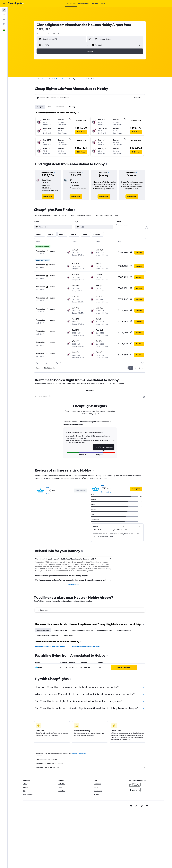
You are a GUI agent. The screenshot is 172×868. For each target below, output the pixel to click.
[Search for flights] (4, 10)
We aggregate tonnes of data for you (91, 763)
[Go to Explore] (4, 24)
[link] (48, 196)
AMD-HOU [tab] (90, 391)
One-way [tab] (72, 107)
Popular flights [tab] (68, 635)
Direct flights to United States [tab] (82, 630)
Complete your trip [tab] (61, 630)
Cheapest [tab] (40, 107)
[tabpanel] (90, 442)
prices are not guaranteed (79, 753)
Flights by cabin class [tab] (105, 630)
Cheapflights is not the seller (91, 759)
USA (52, 79)
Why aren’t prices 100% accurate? (91, 767)
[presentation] (52, 29)
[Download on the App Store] (135, 790)
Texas (58, 79)
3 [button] (139, 368)
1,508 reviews (51, 494)
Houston (64, 79)
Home (36, 79)
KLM (48, 487)
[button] (4, 3)
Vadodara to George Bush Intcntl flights (86, 646)
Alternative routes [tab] (43, 630)
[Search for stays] (4, 15)
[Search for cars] (4, 19)
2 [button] (135, 368)
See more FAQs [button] (73, 585)
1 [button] (131, 368)
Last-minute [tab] (60, 107)
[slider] (146, 228)
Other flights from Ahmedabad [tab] (47, 635)
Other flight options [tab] (124, 630)
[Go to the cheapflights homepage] (16, 3)
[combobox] (41, 34)
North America (44, 79)
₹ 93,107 (43, 29)
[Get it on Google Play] (135, 785)
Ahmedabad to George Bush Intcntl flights (50, 646)
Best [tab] (49, 107)
